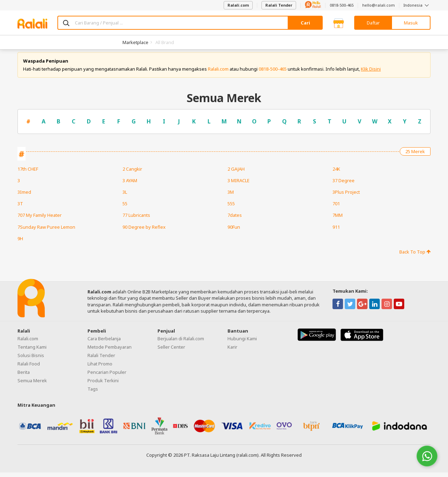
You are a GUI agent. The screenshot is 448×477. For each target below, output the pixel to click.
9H (20, 243)
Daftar (373, 23)
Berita (24, 377)
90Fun (234, 232)
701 (336, 208)
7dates (235, 220)
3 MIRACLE (239, 185)
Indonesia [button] (417, 5)
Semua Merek (32, 385)
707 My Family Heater (40, 220)
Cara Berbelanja (104, 343)
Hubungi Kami (242, 343)
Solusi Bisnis (31, 360)
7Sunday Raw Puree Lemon (46, 232)
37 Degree (344, 185)
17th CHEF (28, 173)
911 (336, 232)
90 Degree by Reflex (144, 232)
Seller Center (171, 352)
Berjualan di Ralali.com (181, 343)
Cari (305, 23)
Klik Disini (371, 73)
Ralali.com (238, 5)
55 (125, 208)
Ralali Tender (279, 5)
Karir (232, 352)
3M (231, 197)
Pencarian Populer (107, 377)
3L (125, 197)
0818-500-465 (342, 5)
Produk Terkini (103, 385)
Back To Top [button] (415, 256)
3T (20, 208)
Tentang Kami (32, 352)
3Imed (24, 197)
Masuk (411, 23)
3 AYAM (130, 185)
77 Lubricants (136, 220)
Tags (93, 394)
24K (336, 173)
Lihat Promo (100, 369)
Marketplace (135, 42)
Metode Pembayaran (110, 352)
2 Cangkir (132, 173)
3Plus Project (346, 197)
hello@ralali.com (379, 5)
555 (231, 208)
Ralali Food (29, 369)
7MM (338, 220)
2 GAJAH (236, 173)
